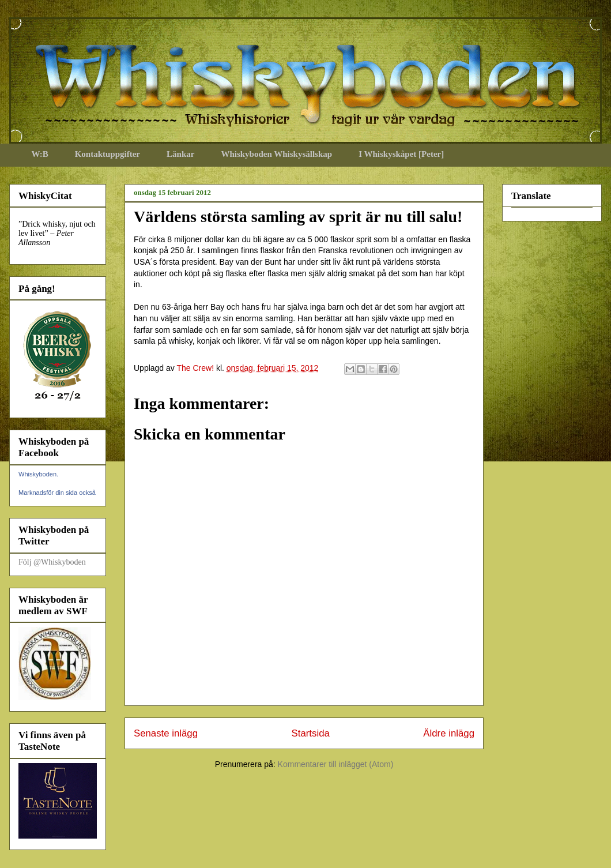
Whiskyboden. (38, 474)
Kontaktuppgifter (108, 154)
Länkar (180, 154)
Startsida (311, 733)
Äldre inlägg (449, 733)
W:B (40, 154)
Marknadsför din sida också (57, 493)
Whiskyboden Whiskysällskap (276, 154)
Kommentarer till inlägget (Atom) (336, 764)
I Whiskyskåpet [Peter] (401, 154)
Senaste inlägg (166, 733)
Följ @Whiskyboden (52, 562)
